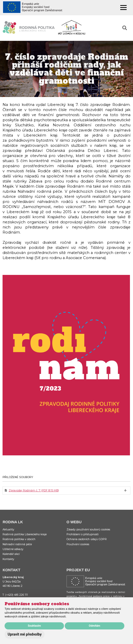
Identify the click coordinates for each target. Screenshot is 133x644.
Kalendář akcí (11, 554)
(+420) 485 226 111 (16, 595)
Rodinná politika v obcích (19, 539)
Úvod (56, 87)
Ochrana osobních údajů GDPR (87, 539)
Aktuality (72, 87)
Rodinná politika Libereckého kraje (25, 534)
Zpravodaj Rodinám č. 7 (34, 490)
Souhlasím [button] (34, 626)
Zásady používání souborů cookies (88, 530)
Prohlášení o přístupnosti (83, 534)
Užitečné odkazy (13, 549)
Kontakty (8, 559)
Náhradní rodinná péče (17, 544)
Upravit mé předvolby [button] (25, 634)
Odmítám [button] (95, 626)
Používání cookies (78, 544)
